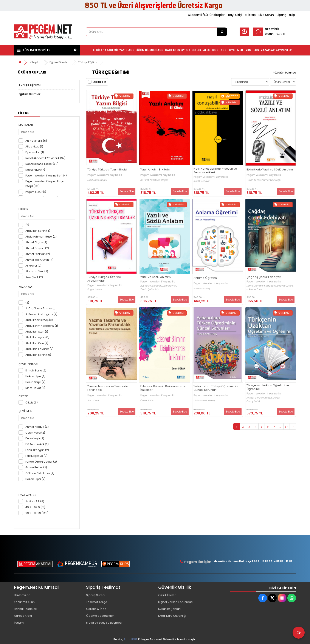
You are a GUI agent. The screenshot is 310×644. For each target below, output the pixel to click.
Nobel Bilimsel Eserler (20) (42, 164)
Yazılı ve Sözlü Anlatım (156, 277)
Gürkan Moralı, (272, 398)
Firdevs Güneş (202, 289)
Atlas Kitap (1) (34, 146)
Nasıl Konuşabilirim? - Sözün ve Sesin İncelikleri (215, 171)
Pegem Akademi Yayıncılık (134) (46, 176)
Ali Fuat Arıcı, (148, 180)
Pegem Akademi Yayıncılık (105, 175)
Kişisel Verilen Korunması (176, 602)
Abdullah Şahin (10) (38, 355)
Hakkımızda (22, 595)
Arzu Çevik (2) (34, 277)
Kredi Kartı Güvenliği (172, 616)
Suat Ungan (162, 180)
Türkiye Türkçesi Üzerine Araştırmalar (104, 279)
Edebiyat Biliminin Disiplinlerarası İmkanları (163, 388)
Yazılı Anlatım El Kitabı (155, 170)
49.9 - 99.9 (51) (35, 507)
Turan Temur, (254, 180)
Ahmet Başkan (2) (37, 248)
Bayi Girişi (235, 15)
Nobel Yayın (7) (35, 170)
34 (287, 427)
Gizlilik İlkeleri (167, 595)
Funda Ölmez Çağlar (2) (41, 462)
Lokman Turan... (255, 289)
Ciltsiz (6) (32, 402)
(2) (27, 225)
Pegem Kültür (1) (36, 192)
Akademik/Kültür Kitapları (207, 15)
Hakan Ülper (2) (35, 376)
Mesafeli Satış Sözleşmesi (104, 623)
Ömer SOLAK (148, 401)
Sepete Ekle (127, 191)
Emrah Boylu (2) (36, 370)
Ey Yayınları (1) (35, 152)
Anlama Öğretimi (205, 278)
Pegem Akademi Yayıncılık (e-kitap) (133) (45, 184)
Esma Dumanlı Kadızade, (261, 286)
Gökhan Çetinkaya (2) (40, 473)
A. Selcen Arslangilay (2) (41, 314)
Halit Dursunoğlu (97, 180)
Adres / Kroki (23, 616)
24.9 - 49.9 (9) (35, 501)
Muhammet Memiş (205, 401)
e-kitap (250, 15)
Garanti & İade (96, 609)
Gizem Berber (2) (36, 467)
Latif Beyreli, (170, 286)
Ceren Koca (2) (35, 433)
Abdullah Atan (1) (37, 332)
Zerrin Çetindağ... (150, 289)
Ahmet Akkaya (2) (37, 427)
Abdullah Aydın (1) (37, 337)
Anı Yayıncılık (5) (36, 141)
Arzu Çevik (93, 401)
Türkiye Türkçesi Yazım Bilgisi (107, 170)
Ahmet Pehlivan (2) (38, 254)
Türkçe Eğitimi (88, 62)
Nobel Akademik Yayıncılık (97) (45, 158)
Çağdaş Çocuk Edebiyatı (264, 277)
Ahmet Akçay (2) (36, 242)
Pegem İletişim (198, 562)
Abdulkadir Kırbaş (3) (39, 320)
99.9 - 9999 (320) (37, 513)
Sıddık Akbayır (202, 181)
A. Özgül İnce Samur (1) (40, 308)
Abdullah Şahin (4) (38, 231)
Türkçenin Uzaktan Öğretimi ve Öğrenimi (268, 387)
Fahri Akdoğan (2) (37, 450)
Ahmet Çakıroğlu (272, 180)
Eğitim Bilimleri (59, 62)
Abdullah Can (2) (37, 343)
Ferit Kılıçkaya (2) (36, 456)
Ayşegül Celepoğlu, (152, 286)
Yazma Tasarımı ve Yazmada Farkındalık (108, 388)
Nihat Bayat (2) (35, 388)
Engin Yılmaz (95, 289)
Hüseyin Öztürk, (284, 286)
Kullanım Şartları (169, 609)
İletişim (19, 623)
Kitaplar (35, 62)
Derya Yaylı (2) (35, 438)
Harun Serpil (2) (35, 382)
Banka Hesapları (26, 609)
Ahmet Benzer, (255, 398)
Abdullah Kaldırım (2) (39, 349)
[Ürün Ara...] (222, 32)
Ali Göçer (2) (33, 266)
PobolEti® (131, 639)
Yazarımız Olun (24, 602)
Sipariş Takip (286, 15)
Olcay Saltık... (254, 401)
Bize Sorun (266, 15)
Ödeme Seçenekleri (100, 616)
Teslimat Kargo (97, 602)
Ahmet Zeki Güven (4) (39, 260)
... (280, 427)
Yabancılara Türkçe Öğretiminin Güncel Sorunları (216, 388)
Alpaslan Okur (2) (37, 271)
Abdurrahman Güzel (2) (41, 237)
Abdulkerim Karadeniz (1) (42, 326)
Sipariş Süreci (96, 595)
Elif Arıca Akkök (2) (37, 444)
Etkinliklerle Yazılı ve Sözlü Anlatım (270, 170)
